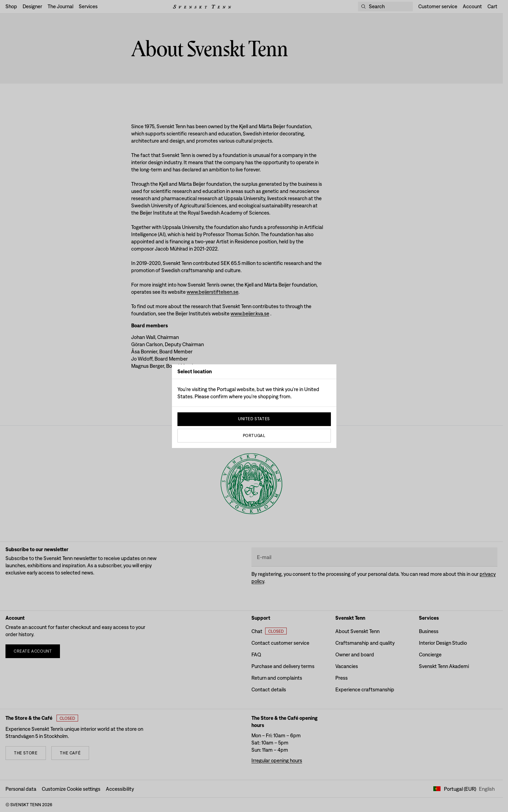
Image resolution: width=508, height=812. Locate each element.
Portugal (254, 436)
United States (254, 419)
